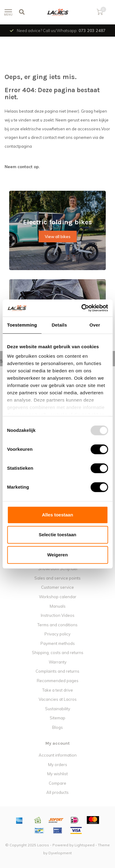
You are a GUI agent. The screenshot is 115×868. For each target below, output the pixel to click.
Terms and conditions (57, 625)
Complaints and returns (57, 671)
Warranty (58, 662)
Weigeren (57, 555)
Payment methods (58, 643)
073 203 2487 (92, 31)
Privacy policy (57, 634)
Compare (57, 783)
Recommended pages (58, 681)
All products (57, 792)
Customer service (57, 587)
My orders (58, 765)
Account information (58, 755)
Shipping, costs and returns (58, 653)
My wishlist (57, 774)
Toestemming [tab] (22, 325)
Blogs (57, 727)
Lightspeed (84, 845)
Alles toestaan (58, 515)
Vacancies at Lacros (58, 699)
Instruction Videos (58, 615)
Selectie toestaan (57, 535)
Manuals (58, 606)
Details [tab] (59, 325)
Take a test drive (58, 690)
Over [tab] (95, 325)
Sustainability (58, 709)
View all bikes (58, 237)
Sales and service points (57, 578)
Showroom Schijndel (58, 569)
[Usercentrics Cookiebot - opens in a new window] (82, 308)
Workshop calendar (58, 597)
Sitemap (57, 718)
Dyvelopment (60, 853)
